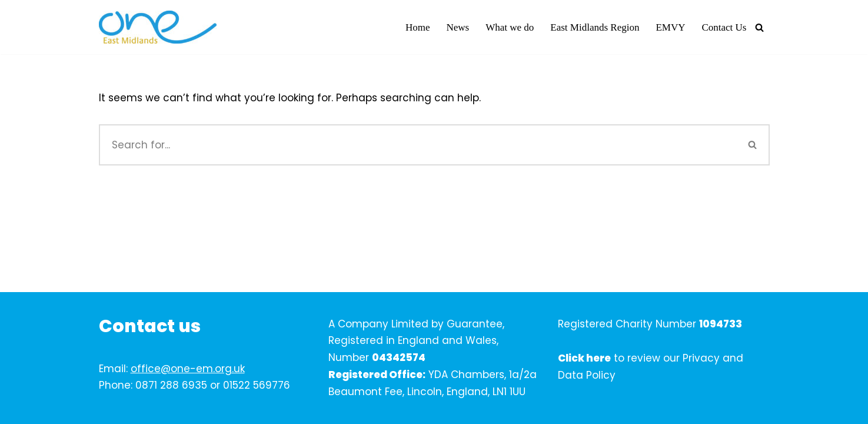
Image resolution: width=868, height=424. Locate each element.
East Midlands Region (595, 27)
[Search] (759, 27)
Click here (584, 358)
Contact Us (724, 27)
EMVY (670, 27)
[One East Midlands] (158, 27)
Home (418, 27)
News (458, 27)
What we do (510, 27)
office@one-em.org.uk (188, 369)
